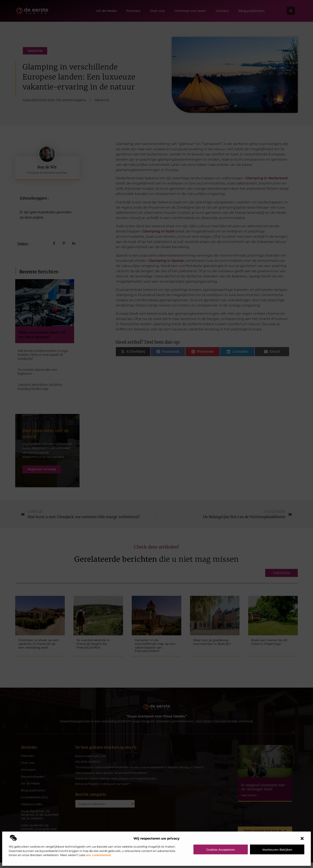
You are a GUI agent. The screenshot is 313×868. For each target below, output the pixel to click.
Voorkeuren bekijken (277, 850)
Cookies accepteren (221, 850)
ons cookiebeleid (98, 855)
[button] (302, 838)
